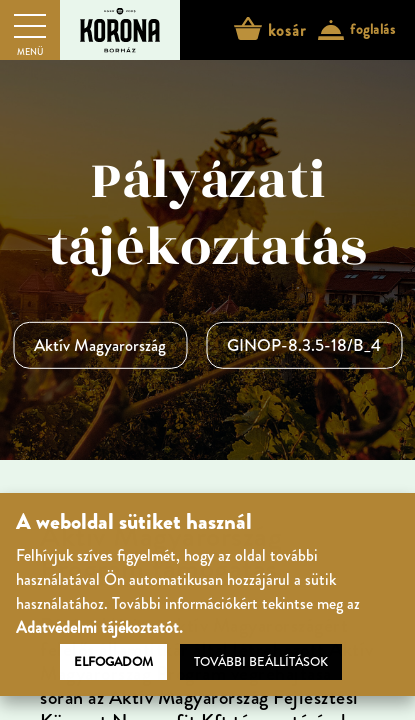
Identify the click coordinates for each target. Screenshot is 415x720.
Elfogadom (113, 662)
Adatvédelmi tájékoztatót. (99, 627)
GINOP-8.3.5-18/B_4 (304, 345)
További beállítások (261, 662)
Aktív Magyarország (100, 345)
